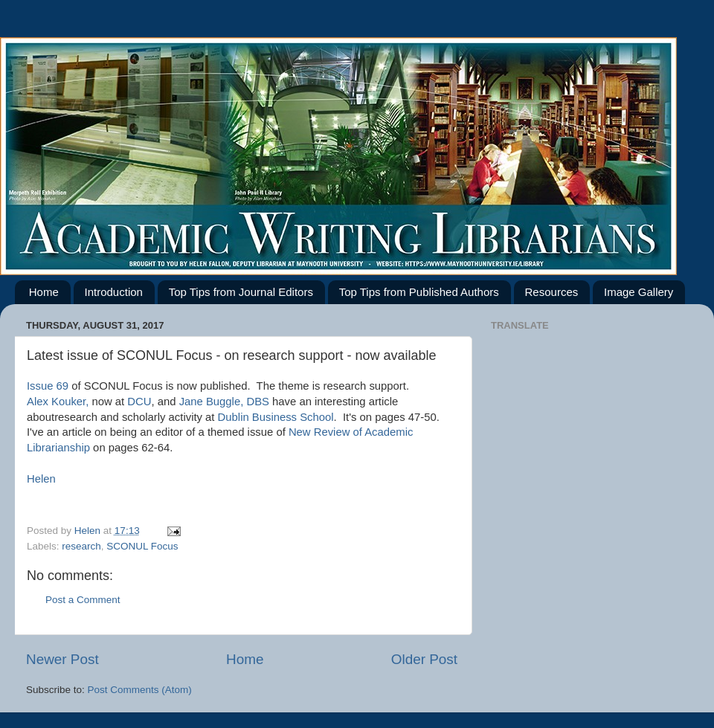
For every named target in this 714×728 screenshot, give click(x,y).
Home (44, 292)
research (81, 546)
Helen (43, 479)
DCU (139, 402)
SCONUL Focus (142, 546)
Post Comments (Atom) (140, 690)
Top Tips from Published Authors (419, 292)
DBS (258, 402)
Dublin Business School (276, 417)
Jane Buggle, (212, 402)
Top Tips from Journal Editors (241, 292)
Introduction (114, 292)
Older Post (424, 659)
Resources (552, 292)
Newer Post (62, 659)
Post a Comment (83, 600)
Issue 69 (49, 386)
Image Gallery (639, 292)
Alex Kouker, (58, 402)
